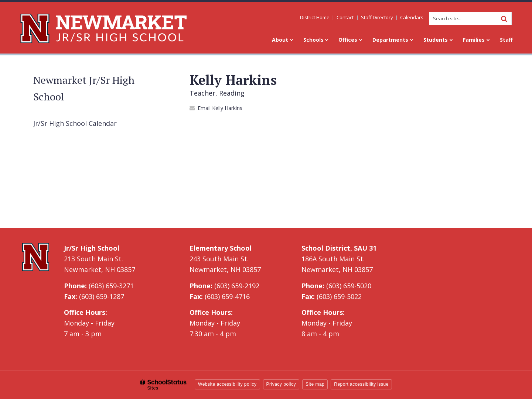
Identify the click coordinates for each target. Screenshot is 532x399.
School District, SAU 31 (339, 248)
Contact (345, 17)
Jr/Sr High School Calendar (75, 123)
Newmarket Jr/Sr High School (84, 88)
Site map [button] (315, 384)
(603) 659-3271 (111, 286)
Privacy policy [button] (281, 384)
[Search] (504, 18)
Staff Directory (377, 17)
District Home (315, 17)
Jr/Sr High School (92, 248)
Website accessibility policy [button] (227, 384)
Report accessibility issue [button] (361, 384)
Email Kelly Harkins (220, 108)
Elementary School (221, 248)
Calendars (412, 17)
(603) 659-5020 (349, 286)
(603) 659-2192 (237, 286)
